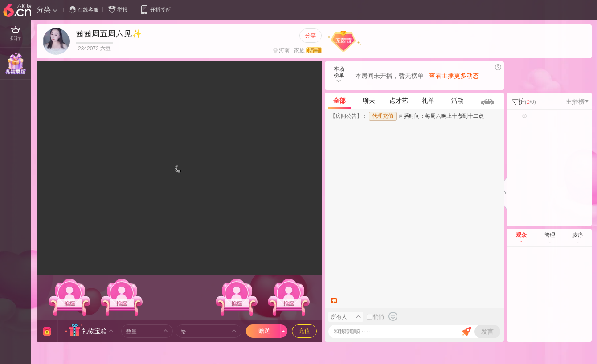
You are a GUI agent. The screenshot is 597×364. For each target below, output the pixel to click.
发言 (487, 332)
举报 (120, 10)
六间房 (18, 11)
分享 (311, 36)
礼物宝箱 (94, 331)
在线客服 (84, 10)
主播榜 (577, 101)
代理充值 (383, 116)
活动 (458, 101)
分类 (44, 10)
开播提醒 (156, 10)
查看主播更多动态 (454, 76)
